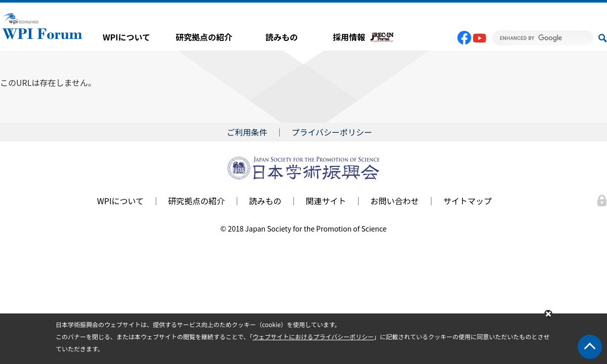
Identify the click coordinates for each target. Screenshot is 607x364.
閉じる (549, 314)
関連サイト (326, 201)
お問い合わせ (395, 201)
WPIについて (126, 37)
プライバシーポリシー (332, 132)
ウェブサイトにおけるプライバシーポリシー (313, 336)
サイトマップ (467, 201)
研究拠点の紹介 (204, 37)
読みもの (282, 37)
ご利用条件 (247, 132)
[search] (543, 38)
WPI (42, 25)
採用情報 (349, 37)
